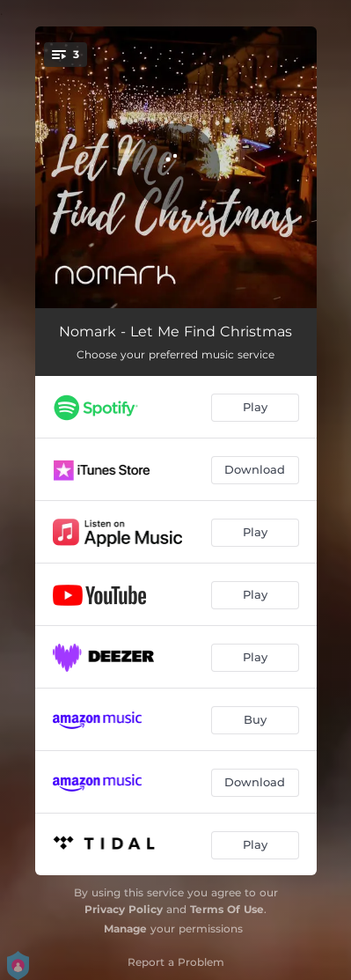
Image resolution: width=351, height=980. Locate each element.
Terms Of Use (227, 909)
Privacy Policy (124, 909)
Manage (125, 928)
